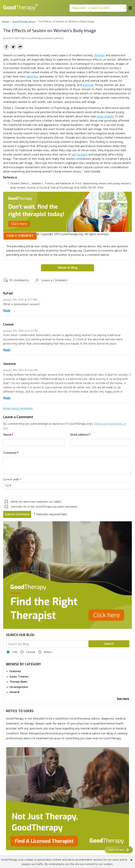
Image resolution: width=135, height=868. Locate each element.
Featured (15, 671)
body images (105, 116)
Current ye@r (12, 479)
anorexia (88, 85)
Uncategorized (19, 687)
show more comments (18, 408)
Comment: (11, 453)
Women (99, 55)
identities (32, 76)
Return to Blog (67, 268)
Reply (7, 311)
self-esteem (80, 154)
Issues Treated (19, 677)
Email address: (80, 435)
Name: (8, 435)
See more (123, 699)
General (14, 692)
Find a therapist (20, 236)
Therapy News (18, 682)
